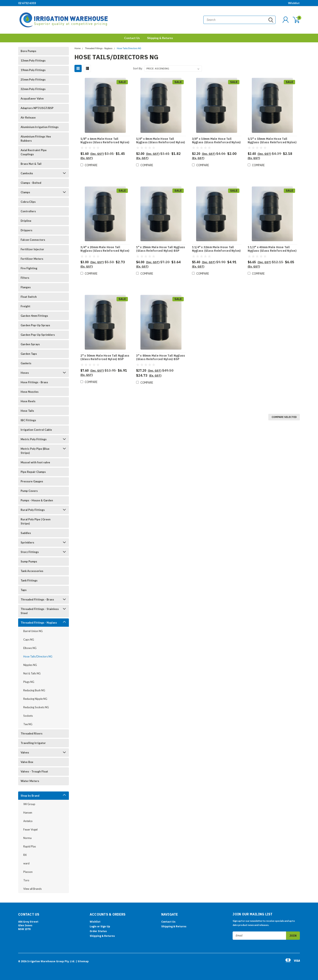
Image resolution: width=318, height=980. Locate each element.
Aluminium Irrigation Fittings (40, 127)
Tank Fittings (29, 580)
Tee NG (28, 724)
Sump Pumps (29, 561)
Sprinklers (27, 542)
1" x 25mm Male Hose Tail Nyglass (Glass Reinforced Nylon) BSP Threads (161, 251)
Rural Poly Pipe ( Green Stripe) (36, 521)
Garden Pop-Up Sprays (35, 325)
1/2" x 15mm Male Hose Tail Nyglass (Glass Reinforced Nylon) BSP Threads (272, 142)
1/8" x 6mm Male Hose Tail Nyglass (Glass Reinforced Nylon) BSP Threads (105, 142)
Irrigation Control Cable (36, 430)
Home (78, 48)
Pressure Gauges (32, 481)
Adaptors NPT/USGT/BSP (37, 108)
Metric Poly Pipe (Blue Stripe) (35, 451)
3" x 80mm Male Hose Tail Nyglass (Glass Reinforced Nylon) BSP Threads (161, 359)
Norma (27, 838)
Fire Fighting (29, 268)
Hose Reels (28, 401)
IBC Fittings (28, 420)
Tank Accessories (32, 571)
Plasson (28, 872)
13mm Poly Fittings (33, 61)
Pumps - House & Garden (37, 500)
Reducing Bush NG (34, 690)
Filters (25, 278)
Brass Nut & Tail (31, 164)
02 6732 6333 (27, 3)
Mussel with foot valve (35, 462)
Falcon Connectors (33, 240)
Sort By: (138, 68)
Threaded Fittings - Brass (37, 599)
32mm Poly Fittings (33, 89)
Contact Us (132, 38)
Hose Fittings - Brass (34, 382)
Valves (25, 752)
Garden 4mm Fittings (34, 316)
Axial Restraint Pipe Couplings (34, 152)
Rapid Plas (30, 846)
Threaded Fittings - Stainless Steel (40, 611)
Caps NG (29, 639)
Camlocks (27, 173)
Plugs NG (29, 682)
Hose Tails (27, 411)
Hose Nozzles (30, 392)
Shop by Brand (30, 796)
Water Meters (30, 781)
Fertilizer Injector (32, 249)
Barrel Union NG (33, 631)
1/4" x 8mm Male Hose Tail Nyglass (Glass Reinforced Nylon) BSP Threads (161, 142)
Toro (26, 880)
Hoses (25, 373)
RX (25, 855)
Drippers (26, 230)
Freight (25, 306)
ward (26, 863)
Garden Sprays (30, 344)
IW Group (29, 804)
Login (93, 926)
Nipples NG (30, 665)
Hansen (28, 813)
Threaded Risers (32, 733)
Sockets (28, 716)
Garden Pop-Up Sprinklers (38, 335)
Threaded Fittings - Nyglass (39, 623)
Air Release (28, 117)
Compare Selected (284, 417)
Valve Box (27, 762)
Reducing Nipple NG (35, 699)
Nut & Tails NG (32, 673)
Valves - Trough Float (34, 771)
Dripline (26, 221)
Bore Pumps (28, 51)
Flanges (26, 287)
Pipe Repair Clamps (33, 472)
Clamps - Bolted (31, 183)
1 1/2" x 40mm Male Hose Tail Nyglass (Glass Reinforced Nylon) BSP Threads (272, 251)
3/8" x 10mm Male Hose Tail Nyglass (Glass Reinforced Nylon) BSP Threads (216, 142)
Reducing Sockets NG (36, 707)
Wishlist (294, 3)
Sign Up (105, 926)
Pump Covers (29, 491)
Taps (24, 590)
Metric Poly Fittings (34, 439)
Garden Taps (29, 354)
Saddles (26, 533)
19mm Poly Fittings (33, 70)
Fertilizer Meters (32, 259)
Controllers (28, 211)
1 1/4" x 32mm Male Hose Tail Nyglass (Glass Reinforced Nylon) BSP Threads (216, 251)
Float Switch (29, 297)
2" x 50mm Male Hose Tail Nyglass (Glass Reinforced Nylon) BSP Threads (105, 359)
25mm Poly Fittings (33, 79)
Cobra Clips (28, 202)
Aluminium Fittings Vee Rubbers (36, 139)
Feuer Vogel (30, 829)
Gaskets (26, 363)
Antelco (28, 821)
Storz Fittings (30, 552)
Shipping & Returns (160, 38)
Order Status (98, 931)
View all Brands (32, 889)
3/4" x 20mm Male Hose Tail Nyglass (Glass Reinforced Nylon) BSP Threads (105, 251)
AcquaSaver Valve (32, 98)
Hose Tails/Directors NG (38, 656)
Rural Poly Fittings (33, 510)
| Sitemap (82, 961)
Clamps (25, 192)
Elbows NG (30, 648)
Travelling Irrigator (33, 743)
